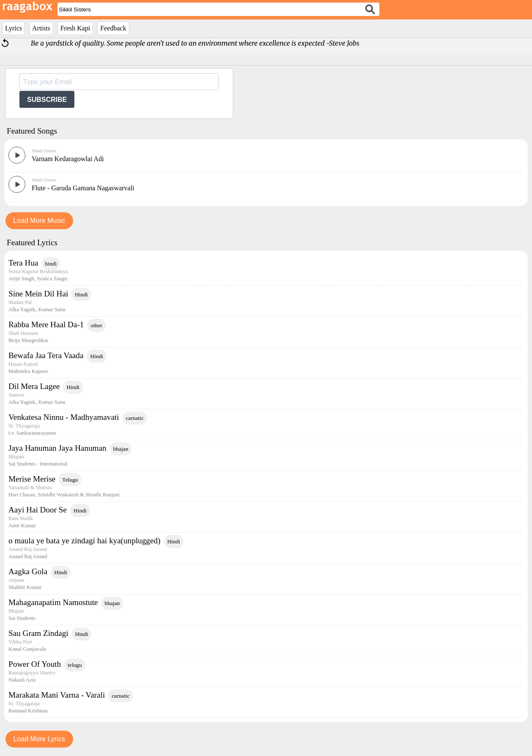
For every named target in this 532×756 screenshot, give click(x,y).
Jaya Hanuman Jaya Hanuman (57, 448)
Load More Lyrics (39, 739)
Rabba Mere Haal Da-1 (46, 325)
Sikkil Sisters (44, 151)
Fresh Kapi (75, 28)
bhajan (121, 449)
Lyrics (14, 28)
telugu (75, 665)
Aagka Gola (28, 571)
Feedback (113, 28)
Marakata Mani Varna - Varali (57, 695)
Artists (41, 28)
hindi (51, 264)
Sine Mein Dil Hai (38, 294)
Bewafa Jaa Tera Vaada (46, 355)
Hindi (81, 294)
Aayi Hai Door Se (38, 510)
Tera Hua (23, 263)
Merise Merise (32, 479)
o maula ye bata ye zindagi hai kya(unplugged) (85, 541)
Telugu (70, 480)
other (96, 325)
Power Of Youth (35, 664)
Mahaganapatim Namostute (53, 602)
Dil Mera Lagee (34, 386)
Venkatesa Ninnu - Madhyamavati (64, 417)
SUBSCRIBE (47, 100)
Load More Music (39, 220)
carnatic (135, 418)
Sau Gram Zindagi (38, 633)
